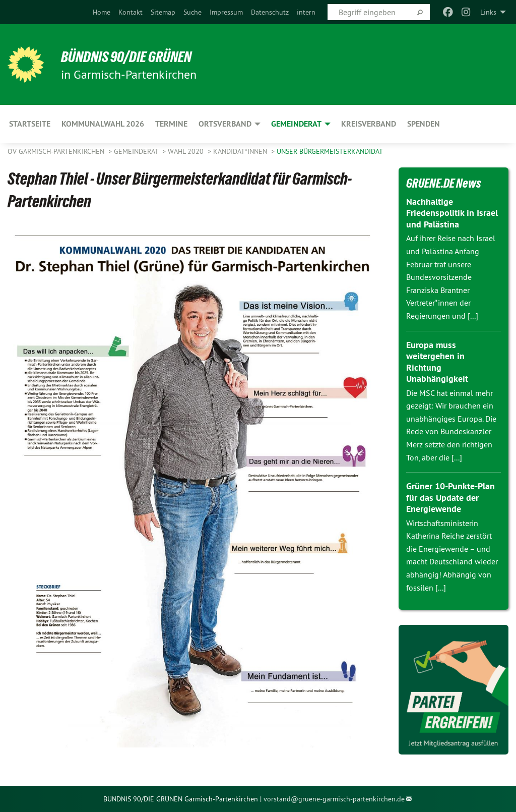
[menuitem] (102, 12)
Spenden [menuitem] (424, 124)
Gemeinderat (137, 151)
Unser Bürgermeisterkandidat (330, 151)
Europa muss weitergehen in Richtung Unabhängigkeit (437, 362)
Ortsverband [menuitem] (225, 124)
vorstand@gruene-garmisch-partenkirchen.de (334, 799)
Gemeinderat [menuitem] (296, 124)
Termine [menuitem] (171, 124)
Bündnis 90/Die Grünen (132, 56)
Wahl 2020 (187, 151)
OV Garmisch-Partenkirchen (57, 151)
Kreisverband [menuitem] (369, 124)
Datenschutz (270, 12)
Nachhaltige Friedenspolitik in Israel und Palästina (452, 213)
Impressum (226, 12)
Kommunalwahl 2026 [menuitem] (103, 124)
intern (306, 12)
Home (102, 12)
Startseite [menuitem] (30, 124)
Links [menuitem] (488, 12)
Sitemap (163, 12)
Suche (192, 12)
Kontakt (131, 12)
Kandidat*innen (241, 151)
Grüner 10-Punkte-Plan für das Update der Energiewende (450, 497)
